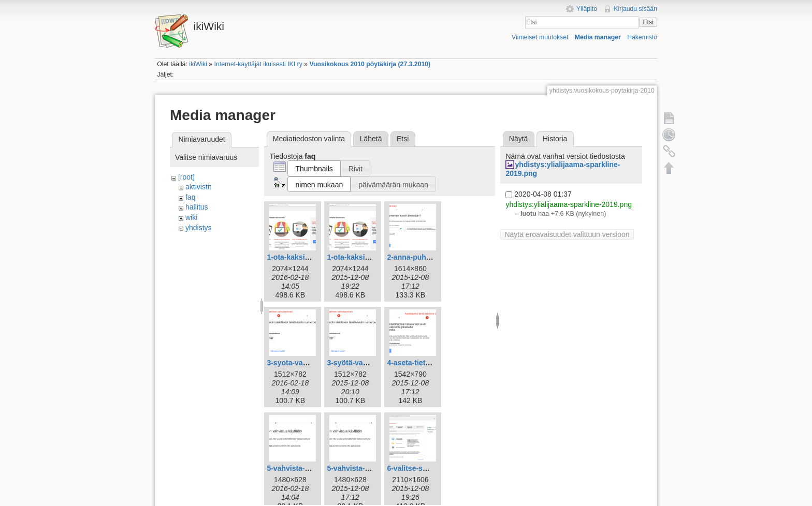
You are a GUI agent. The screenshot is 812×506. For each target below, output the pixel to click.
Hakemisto (642, 37)
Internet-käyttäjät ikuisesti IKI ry (258, 64)
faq (190, 197)
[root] (186, 177)
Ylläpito (587, 9)
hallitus (197, 207)
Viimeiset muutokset (540, 37)
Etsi (648, 22)
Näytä (519, 139)
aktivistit (198, 187)
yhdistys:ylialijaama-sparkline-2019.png (569, 204)
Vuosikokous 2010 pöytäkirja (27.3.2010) (370, 64)
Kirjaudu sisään (635, 9)
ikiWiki (198, 64)
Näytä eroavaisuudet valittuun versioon (567, 234)
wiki (191, 217)
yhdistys (199, 228)
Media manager (598, 37)
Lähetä (371, 139)
